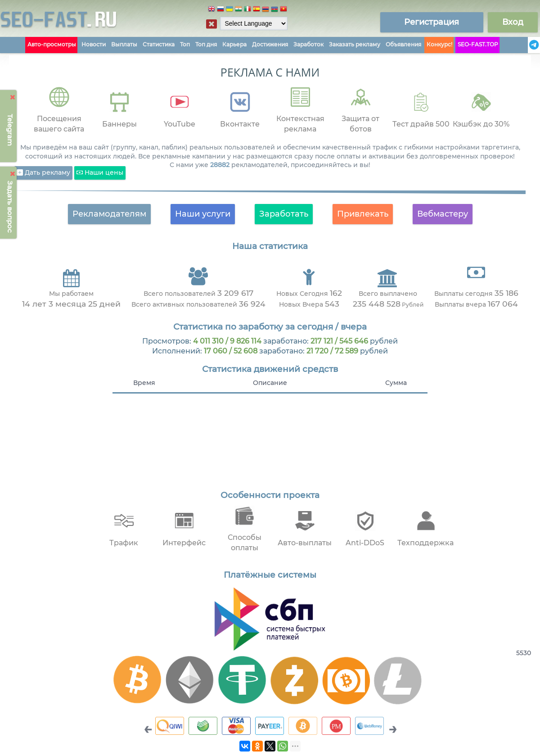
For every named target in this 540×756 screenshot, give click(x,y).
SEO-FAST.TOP (478, 44)
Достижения (270, 44)
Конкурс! (439, 44)
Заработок (308, 44)
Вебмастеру (443, 214)
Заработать (284, 214)
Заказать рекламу (355, 44)
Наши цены (100, 173)
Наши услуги (203, 214)
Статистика (159, 44)
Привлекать (363, 214)
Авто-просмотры (52, 44)
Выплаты (124, 44)
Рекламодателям (109, 214)
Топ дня (206, 44)
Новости (94, 44)
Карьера (234, 44)
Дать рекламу (43, 173)
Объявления (403, 44)
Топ (185, 44)
